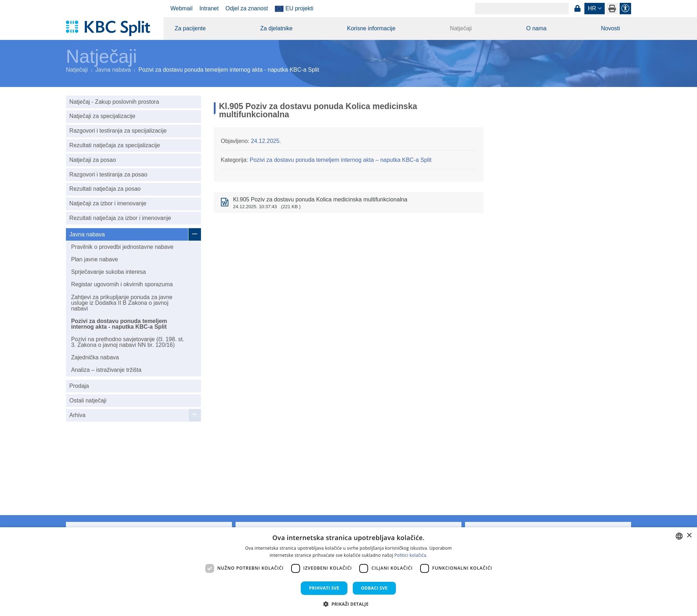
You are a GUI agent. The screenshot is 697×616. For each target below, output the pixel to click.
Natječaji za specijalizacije (102, 116)
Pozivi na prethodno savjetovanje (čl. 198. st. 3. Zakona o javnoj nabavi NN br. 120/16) (128, 342)
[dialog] (348, 572)
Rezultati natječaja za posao (105, 189)
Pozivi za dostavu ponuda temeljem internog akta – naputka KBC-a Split (340, 160)
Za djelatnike (276, 28)
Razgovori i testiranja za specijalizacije (118, 131)
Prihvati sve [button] (324, 588)
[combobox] (679, 536)
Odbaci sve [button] (374, 588)
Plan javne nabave (94, 259)
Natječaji (461, 28)
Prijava (577, 9)
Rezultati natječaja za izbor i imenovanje (120, 218)
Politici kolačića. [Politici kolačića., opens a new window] (411, 555)
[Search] (522, 9)
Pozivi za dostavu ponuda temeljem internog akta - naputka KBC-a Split (119, 324)
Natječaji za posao (93, 160)
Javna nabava (113, 70)
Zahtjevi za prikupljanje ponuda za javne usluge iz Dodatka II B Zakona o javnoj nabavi (122, 303)
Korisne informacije (371, 28)
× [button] (689, 536)
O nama (536, 28)
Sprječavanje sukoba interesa (108, 272)
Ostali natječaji (88, 401)
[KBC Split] (111, 29)
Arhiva (78, 415)
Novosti (610, 28)
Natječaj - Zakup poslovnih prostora (114, 102)
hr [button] (592, 8)
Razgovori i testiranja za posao (109, 174)
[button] (349, 604)
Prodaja (79, 386)
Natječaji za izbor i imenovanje (108, 203)
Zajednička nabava (95, 357)
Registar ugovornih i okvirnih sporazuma (122, 284)
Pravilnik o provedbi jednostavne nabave (122, 247)
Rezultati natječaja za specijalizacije (115, 145)
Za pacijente (190, 28)
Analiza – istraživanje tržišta (106, 370)
